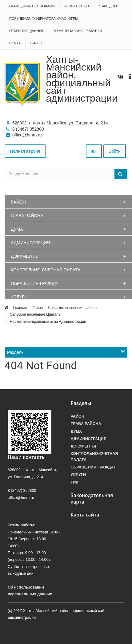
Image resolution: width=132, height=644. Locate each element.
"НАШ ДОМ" (109, 6)
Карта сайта (85, 515)
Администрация (30, 243)
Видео (36, 43)
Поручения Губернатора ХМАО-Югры (44, 18)
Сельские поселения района (72, 308)
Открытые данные (27, 31)
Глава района (27, 216)
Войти (115, 151)
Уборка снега (77, 6)
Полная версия (25, 151)
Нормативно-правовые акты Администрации (48, 322)
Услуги (19, 297)
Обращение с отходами (32, 6)
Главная (20, 308)
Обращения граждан (36, 283)
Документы (25, 256)
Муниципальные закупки (78, 31)
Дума (17, 229)
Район (18, 202)
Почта (15, 43)
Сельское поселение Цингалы (36, 314)
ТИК (74, 482)
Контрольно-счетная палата (46, 270)
